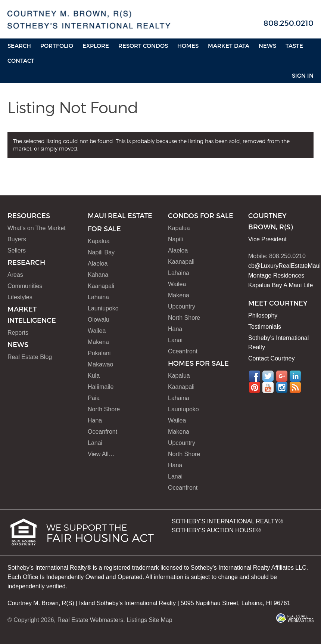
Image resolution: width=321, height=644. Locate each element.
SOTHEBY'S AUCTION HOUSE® (216, 530)
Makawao (100, 364)
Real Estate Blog (30, 357)
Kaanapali (101, 286)
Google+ (282, 376)
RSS (295, 387)
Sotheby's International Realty (278, 343)
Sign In (303, 76)
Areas (15, 275)
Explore (96, 46)
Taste (294, 46)
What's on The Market (37, 228)
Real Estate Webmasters (91, 620)
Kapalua (99, 241)
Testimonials (265, 327)
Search (19, 46)
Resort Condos (143, 46)
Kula (94, 376)
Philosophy (263, 315)
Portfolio (57, 46)
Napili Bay (101, 252)
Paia (94, 398)
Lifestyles (20, 297)
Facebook (255, 376)
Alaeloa (98, 264)
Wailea (97, 331)
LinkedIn (295, 376)
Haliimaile (101, 387)
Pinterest (255, 387)
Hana (95, 420)
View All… (101, 454)
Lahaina (98, 297)
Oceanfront (102, 432)
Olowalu (99, 320)
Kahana (98, 275)
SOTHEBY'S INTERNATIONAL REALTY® (227, 521)
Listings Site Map (150, 620)
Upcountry (182, 306)
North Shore (104, 409)
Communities (25, 286)
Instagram (282, 387)
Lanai (95, 443)
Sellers (17, 250)
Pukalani (99, 353)
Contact (21, 61)
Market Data (229, 46)
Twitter (268, 376)
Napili (175, 239)
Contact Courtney (272, 358)
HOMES (188, 46)
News (267, 46)
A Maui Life (298, 285)
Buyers (17, 239)
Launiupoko (103, 308)
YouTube (268, 387)
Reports (18, 333)
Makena (98, 342)
